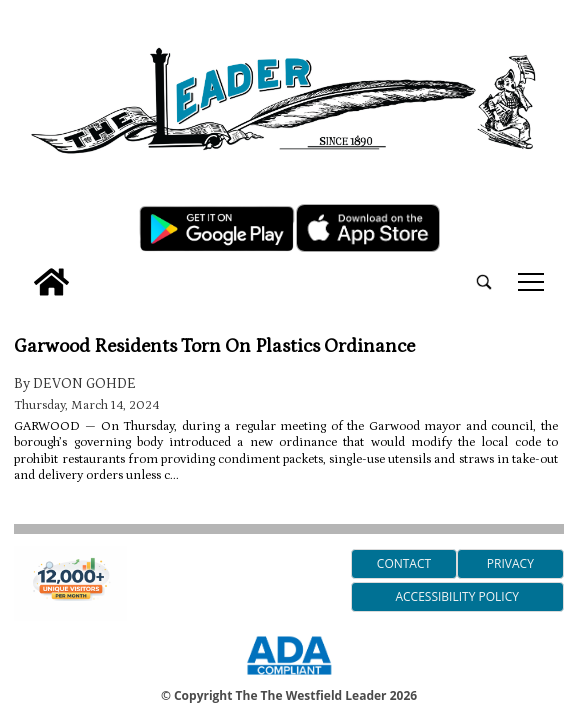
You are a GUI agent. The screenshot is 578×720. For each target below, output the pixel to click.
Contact (404, 563)
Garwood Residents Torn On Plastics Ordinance (214, 346)
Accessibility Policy (456, 596)
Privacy (510, 563)
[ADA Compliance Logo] (289, 678)
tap (531, 282)
